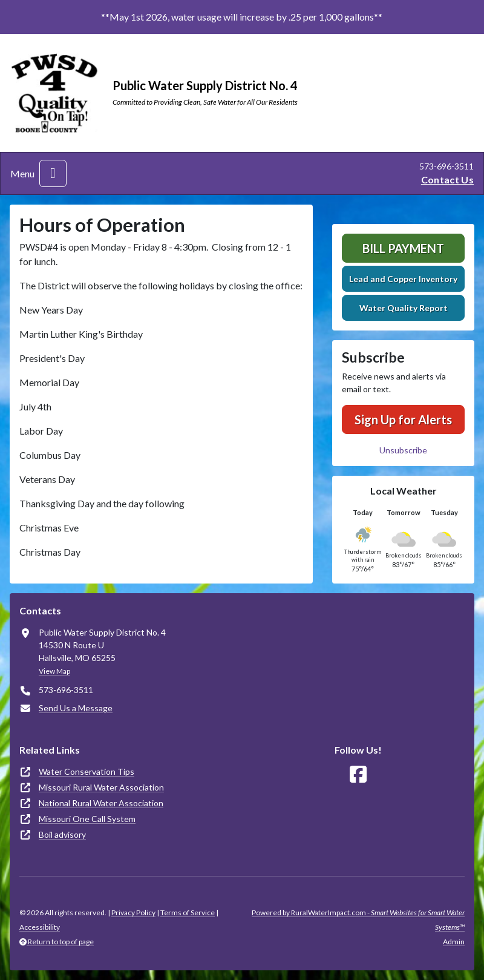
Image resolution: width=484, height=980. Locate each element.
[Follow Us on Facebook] (358, 774)
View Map (54, 671)
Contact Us (447, 179)
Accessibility (40, 927)
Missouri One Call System (87, 819)
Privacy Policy (133, 913)
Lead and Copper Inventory (403, 279)
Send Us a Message (76, 708)
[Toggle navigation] (53, 173)
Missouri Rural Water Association (101, 787)
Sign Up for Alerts (403, 419)
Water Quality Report (404, 308)
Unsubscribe (403, 450)
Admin (454, 942)
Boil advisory (62, 834)
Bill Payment (403, 248)
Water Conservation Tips (87, 771)
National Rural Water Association (101, 803)
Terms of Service (188, 913)
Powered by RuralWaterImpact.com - (358, 920)
